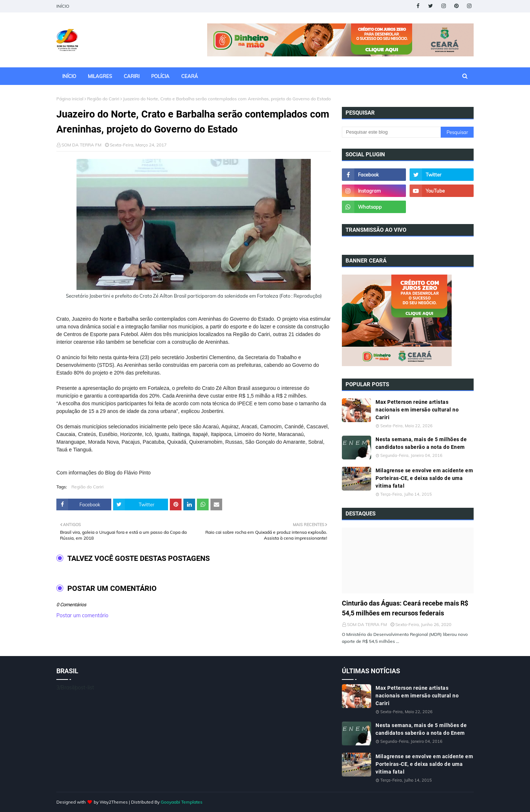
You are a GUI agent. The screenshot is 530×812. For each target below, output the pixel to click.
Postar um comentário (82, 615)
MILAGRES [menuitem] (100, 76)
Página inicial (70, 99)
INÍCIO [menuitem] (69, 76)
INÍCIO (63, 6)
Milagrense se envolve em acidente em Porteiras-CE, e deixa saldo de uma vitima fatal (424, 478)
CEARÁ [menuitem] (190, 76)
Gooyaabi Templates (182, 802)
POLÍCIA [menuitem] (160, 76)
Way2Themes (114, 802)
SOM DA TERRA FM (81, 145)
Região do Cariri (103, 99)
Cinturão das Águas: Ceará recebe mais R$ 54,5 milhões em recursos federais (405, 608)
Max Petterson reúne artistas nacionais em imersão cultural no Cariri (417, 410)
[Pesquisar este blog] (391, 132)
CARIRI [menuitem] (132, 76)
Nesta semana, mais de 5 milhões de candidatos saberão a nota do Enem (421, 443)
